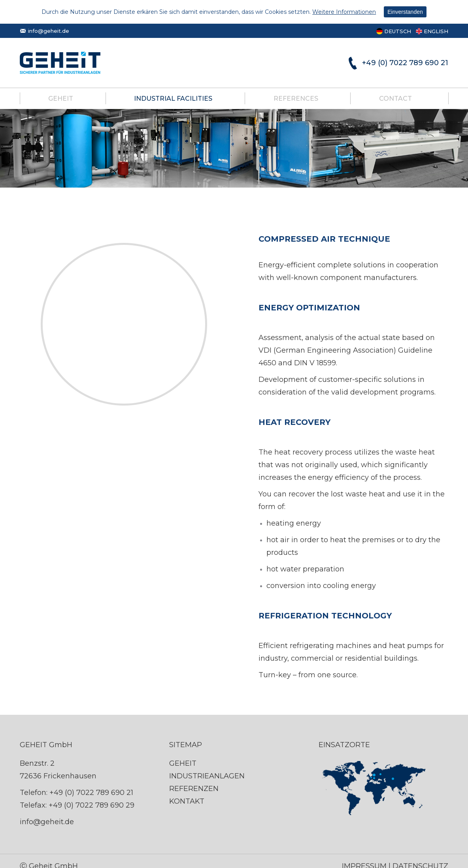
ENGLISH (436, 31)
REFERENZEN (194, 789)
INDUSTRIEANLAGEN (207, 776)
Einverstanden (405, 12)
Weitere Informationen (344, 12)
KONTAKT (187, 801)
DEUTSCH (398, 31)
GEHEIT (183, 763)
